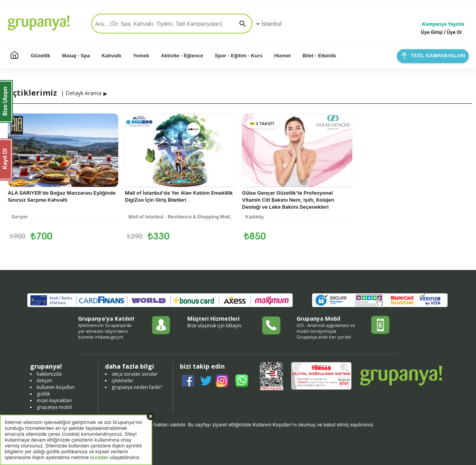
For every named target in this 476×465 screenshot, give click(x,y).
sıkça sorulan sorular (135, 374)
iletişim (44, 381)
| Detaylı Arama (81, 93)
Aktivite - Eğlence (182, 56)
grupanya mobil (54, 407)
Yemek (141, 56)
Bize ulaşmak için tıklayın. (215, 326)
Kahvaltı (111, 56)
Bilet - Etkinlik (319, 56)
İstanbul (268, 24)
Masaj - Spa (76, 56)
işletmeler (123, 381)
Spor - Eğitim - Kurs (239, 56)
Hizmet (283, 56)
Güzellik (41, 56)
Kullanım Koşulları (272, 425)
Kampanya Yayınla (443, 24)
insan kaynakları (54, 400)
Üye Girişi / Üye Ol (441, 32)
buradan (99, 457)
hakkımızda (49, 374)
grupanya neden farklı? (137, 387)
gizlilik (43, 394)
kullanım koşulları (56, 387)
